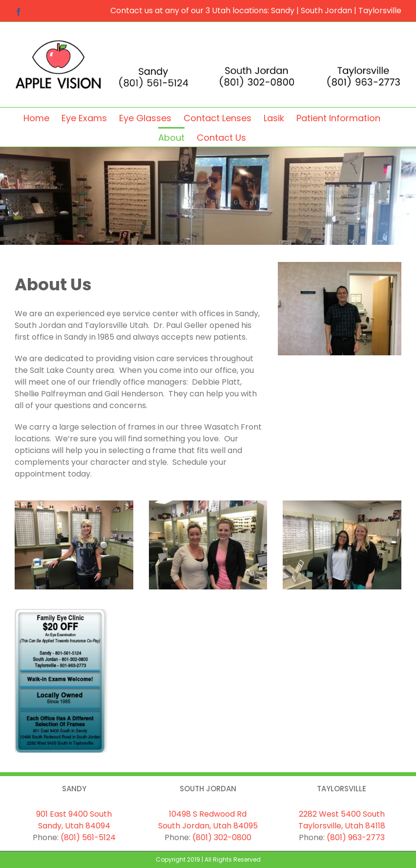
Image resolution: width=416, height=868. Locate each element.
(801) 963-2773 (356, 837)
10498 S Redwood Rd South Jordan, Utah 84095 (208, 820)
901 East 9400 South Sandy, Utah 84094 (74, 820)
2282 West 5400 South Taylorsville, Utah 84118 (342, 820)
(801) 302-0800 (222, 837)
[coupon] (61, 613)
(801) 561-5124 (88, 837)
